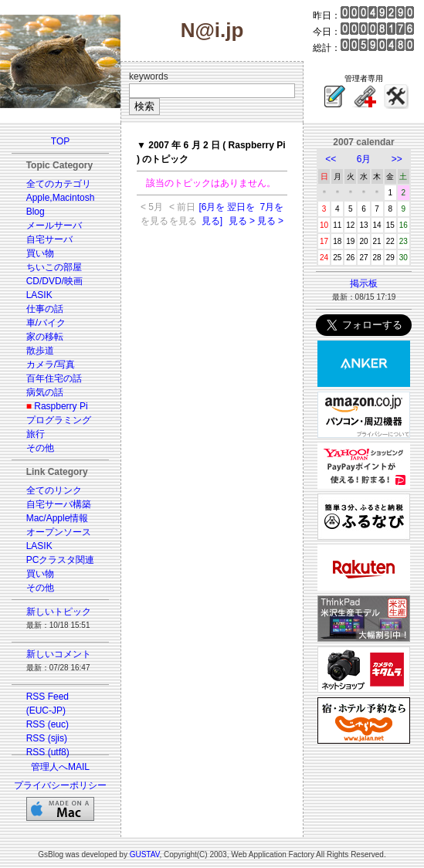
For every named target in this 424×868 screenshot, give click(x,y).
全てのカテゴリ (59, 184)
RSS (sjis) (47, 738)
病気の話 (45, 392)
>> (397, 159)
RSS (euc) (47, 724)
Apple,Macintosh (61, 198)
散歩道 (40, 351)
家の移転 (45, 337)
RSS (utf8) (48, 752)
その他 (40, 448)
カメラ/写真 (51, 364)
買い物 (40, 253)
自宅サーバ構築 (59, 504)
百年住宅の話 (54, 378)
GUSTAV (145, 854)
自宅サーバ (49, 239)
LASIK (39, 295)
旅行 (36, 434)
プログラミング (59, 420)
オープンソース (59, 532)
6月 (364, 159)
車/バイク (46, 323)
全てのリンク (54, 490)
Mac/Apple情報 (58, 518)
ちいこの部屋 (54, 267)
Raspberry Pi (61, 406)
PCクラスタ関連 (61, 560)
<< (331, 159)
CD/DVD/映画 (54, 281)
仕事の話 (45, 309)
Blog (36, 212)
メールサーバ (54, 225)
